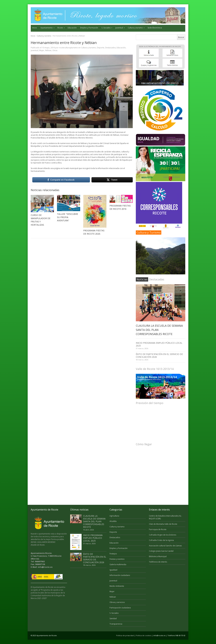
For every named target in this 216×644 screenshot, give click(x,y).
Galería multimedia (118, 564)
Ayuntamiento (47, 28)
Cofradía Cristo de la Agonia (161, 540)
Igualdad (113, 570)
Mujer (42, 50)
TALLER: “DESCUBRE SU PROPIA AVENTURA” (68, 217)
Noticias (142, 279)
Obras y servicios (117, 602)
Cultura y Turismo (149, 232)
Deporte (101, 48)
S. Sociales (106, 28)
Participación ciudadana (120, 608)
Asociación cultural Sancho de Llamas (165, 546)
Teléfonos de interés (158, 562)
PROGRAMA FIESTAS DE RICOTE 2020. (94, 232)
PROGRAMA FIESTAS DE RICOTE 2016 (120, 207)
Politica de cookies (144, 635)
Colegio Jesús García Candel (161, 551)
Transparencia (116, 624)
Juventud (119, 28)
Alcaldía (113, 521)
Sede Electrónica (155, 28)
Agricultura (114, 516)
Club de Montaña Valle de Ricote (163, 524)
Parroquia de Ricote (158, 529)
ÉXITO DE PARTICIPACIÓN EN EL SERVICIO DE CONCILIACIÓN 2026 (159, 355)
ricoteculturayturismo (68, 48)
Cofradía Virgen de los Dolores (163, 535)
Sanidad (113, 618)
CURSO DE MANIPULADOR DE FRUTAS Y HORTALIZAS (41, 220)
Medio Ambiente (117, 586)
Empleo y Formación (89, 28)
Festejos (113, 554)
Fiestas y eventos (117, 559)
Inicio (35, 28)
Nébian (48, 50)
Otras (55, 50)
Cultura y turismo (135, 28)
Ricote (60, 28)
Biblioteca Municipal (158, 556)
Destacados (110, 48)
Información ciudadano (120, 575)
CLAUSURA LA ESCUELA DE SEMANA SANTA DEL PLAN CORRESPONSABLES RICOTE (94, 521)
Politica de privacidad (125, 635)
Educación (72, 28)
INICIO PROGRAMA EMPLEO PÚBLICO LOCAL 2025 (159, 344)
